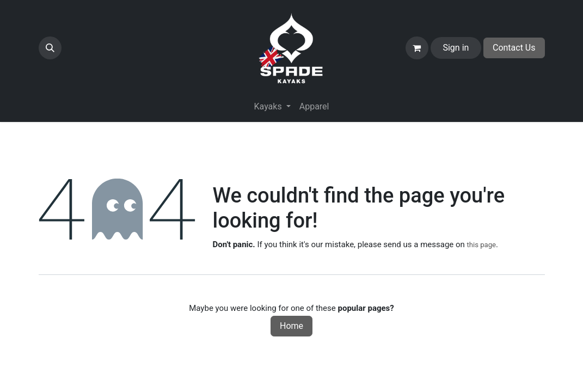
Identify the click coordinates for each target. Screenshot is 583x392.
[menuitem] (314, 107)
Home (291, 326)
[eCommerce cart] (417, 48)
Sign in (456, 48)
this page (482, 245)
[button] (50, 48)
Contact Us (514, 48)
